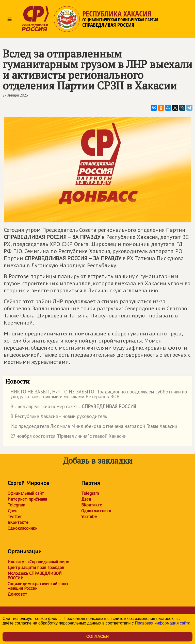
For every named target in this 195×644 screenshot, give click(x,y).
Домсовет (17, 594)
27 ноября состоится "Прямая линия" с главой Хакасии (66, 437)
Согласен (97, 637)
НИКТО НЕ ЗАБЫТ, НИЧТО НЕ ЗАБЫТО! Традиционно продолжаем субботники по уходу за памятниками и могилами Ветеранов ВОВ (96, 394)
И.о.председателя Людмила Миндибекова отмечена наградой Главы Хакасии (91, 427)
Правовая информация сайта (163, 623)
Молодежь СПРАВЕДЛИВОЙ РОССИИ (35, 576)
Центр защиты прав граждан (36, 567)
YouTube (89, 517)
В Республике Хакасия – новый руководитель (56, 417)
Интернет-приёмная (27, 499)
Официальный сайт (26, 493)
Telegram (16, 505)
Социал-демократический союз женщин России (38, 586)
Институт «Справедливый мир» (38, 562)
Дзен (12, 511)
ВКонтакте (18, 522)
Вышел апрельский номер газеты (71, 407)
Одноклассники (22, 528)
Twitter (15, 517)
